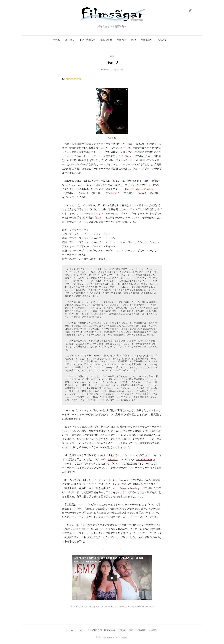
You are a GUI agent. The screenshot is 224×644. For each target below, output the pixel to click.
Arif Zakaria (79, 606)
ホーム (56, 40)
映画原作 (122, 40)
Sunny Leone (148, 606)
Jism (127, 156)
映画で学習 (106, 40)
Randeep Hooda (134, 606)
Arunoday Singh (94, 606)
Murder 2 (84, 193)
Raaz (130, 144)
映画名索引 (147, 40)
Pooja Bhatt (120, 606)
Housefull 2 (113, 193)
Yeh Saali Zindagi (145, 459)
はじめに (70, 40)
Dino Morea (108, 606)
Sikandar (112, 459)
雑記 (134, 40)
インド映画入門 (87, 40)
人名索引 (162, 40)
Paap (98, 218)
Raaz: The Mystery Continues (140, 189)
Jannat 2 (142, 193)
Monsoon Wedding (129, 488)
